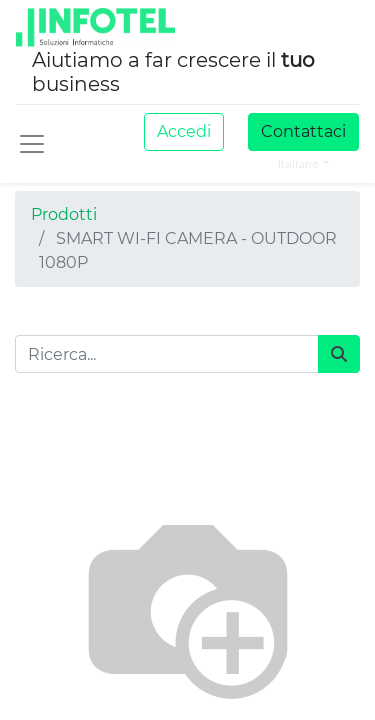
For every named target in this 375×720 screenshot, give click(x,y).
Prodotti (64, 214)
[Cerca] (339, 354)
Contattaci (303, 131)
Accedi (184, 131)
